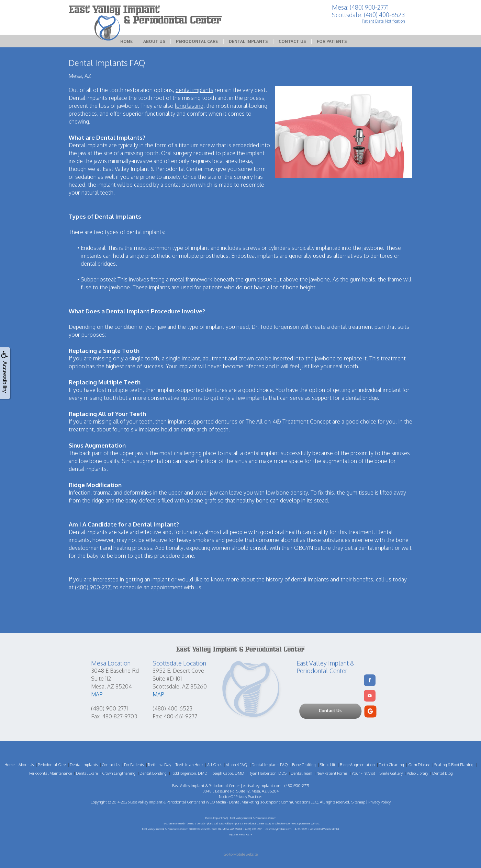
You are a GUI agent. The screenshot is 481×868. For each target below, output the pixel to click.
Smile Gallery (391, 773)
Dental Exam (87, 773)
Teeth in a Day (159, 765)
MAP (97, 694)
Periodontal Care (197, 41)
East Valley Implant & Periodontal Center (164, 802)
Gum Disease (419, 765)
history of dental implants (297, 579)
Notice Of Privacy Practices (240, 797)
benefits (363, 579)
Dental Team (301, 773)
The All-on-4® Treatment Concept (288, 421)
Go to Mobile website (240, 854)
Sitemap (358, 802)
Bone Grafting (304, 765)
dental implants (194, 90)
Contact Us (292, 41)
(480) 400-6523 (172, 708)
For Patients (332, 41)
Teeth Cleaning (391, 765)
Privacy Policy (379, 802)
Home (126, 41)
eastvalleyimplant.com (262, 786)
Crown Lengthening (119, 773)
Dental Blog (443, 773)
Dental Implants (248, 41)
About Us (154, 41)
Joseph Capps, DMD (228, 773)
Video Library (417, 773)
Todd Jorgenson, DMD (189, 773)
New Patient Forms (332, 773)
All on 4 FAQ (237, 765)
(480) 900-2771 (93, 587)
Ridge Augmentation (357, 765)
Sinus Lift (328, 765)
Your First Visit (363, 773)
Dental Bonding (153, 773)
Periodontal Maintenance (51, 773)
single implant (183, 358)
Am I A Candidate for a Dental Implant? (124, 524)
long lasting (189, 106)
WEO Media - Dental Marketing (232, 802)
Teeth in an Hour (189, 765)
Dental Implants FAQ (270, 765)
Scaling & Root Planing (454, 765)
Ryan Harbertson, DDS (267, 773)
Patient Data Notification (383, 21)
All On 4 (214, 765)
